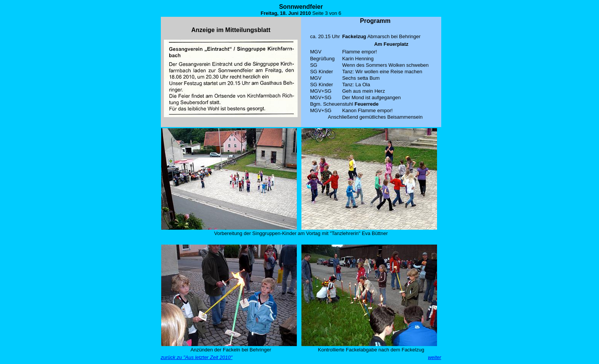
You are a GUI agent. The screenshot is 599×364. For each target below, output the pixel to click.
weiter (435, 357)
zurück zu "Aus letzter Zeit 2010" (197, 357)
